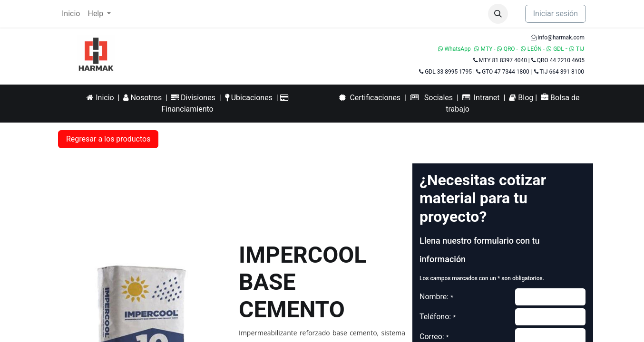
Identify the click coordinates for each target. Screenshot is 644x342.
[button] (498, 14)
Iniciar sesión (556, 14)
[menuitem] (71, 14)
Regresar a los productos (108, 139)
